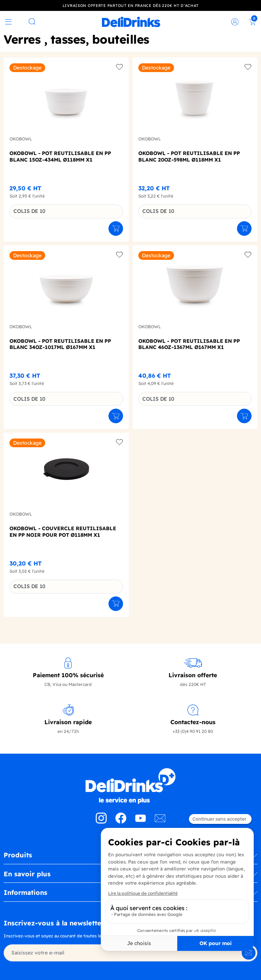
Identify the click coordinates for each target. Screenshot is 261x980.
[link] (131, 22)
